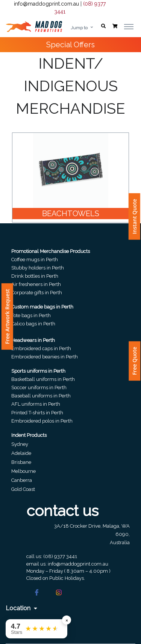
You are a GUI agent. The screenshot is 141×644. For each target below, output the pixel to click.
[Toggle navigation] (129, 26)
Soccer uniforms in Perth (39, 387)
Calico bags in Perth (33, 324)
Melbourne (23, 471)
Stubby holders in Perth (38, 268)
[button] (103, 26)
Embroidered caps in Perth (41, 348)
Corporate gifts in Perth (37, 293)
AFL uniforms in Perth (36, 404)
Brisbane (21, 462)
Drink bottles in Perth (35, 276)
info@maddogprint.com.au (46, 4)
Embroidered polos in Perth (42, 421)
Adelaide (21, 453)
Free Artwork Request (7, 317)
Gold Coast (23, 489)
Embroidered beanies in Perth (45, 357)
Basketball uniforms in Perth (43, 379)
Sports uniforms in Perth (38, 371)
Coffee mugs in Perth (35, 260)
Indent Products (29, 435)
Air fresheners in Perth (36, 284)
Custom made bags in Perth (42, 307)
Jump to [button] (79, 28)
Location (21, 608)
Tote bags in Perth (31, 315)
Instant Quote (134, 217)
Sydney (20, 444)
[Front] (34, 26)
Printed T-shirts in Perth (37, 413)
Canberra (22, 480)
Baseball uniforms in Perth (41, 396)
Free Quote (134, 361)
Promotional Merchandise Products (51, 251)
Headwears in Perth (33, 340)
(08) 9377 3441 (60, 556)
